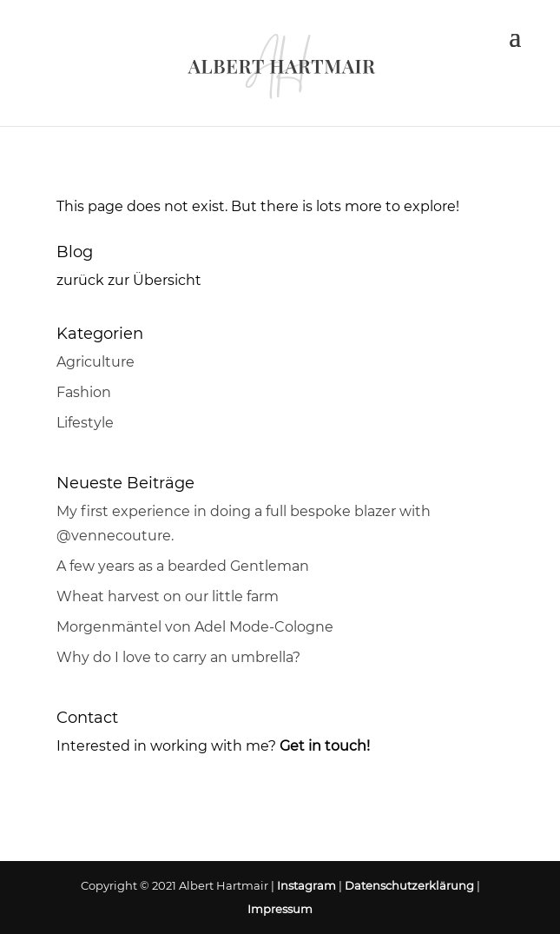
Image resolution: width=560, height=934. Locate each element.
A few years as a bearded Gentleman (183, 566)
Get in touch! (325, 746)
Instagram (306, 885)
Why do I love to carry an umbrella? (178, 657)
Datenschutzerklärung (409, 885)
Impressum (280, 909)
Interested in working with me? (166, 746)
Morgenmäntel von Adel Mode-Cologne (195, 627)
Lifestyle (85, 423)
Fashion (84, 392)
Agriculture (96, 362)
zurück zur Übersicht (129, 280)
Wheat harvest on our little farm (168, 596)
